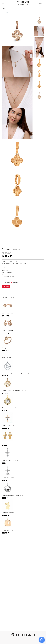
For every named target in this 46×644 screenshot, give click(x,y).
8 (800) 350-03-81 (24, 5)
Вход (43, 2)
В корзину (6, 287)
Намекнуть (16, 282)
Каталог (9, 13)
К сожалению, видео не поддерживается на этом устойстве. (14, 239)
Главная (4, 13)
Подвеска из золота (18, 13)
